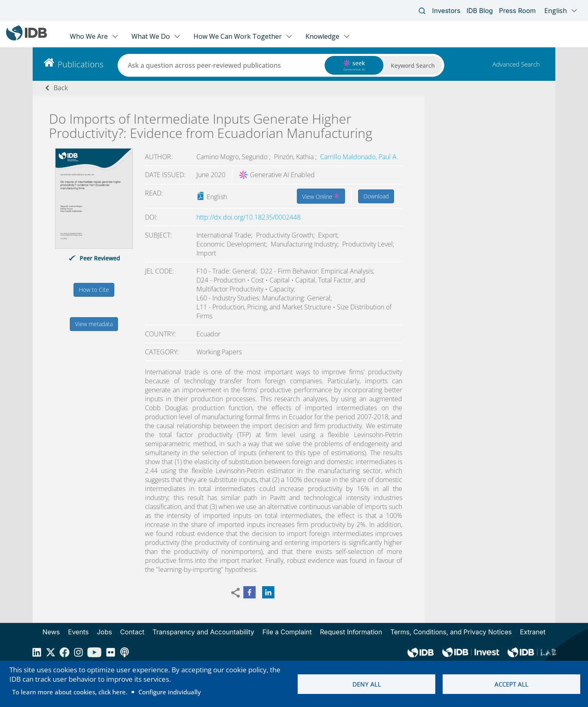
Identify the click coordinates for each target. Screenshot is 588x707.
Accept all (511, 684)
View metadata (94, 324)
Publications (80, 64)
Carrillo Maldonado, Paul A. (359, 157)
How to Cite (94, 290)
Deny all (367, 684)
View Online (321, 196)
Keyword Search (413, 66)
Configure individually (170, 692)
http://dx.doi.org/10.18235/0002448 (248, 217)
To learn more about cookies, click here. (70, 692)
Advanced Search (516, 64)
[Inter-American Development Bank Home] (27, 39)
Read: (154, 193)
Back (61, 88)
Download (376, 196)
